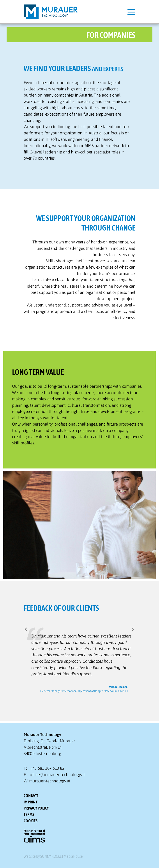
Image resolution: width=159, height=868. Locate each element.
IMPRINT (31, 802)
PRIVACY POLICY (36, 808)
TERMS (29, 814)
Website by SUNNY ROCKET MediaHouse (53, 856)
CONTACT (31, 796)
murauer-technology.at (50, 781)
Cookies (31, 821)
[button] (26, 630)
